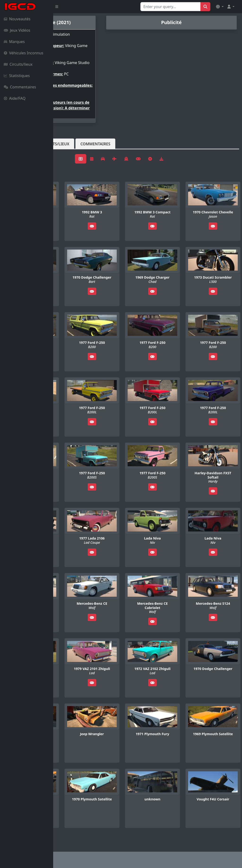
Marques (14, 42)
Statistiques (17, 76)
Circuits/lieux (18, 64)
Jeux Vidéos (17, 30)
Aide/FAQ (15, 98)
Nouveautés (17, 19)
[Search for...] (171, 7)
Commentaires (20, 87)
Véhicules (72, 159)
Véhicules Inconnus (24, 53)
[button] (220, 7)
